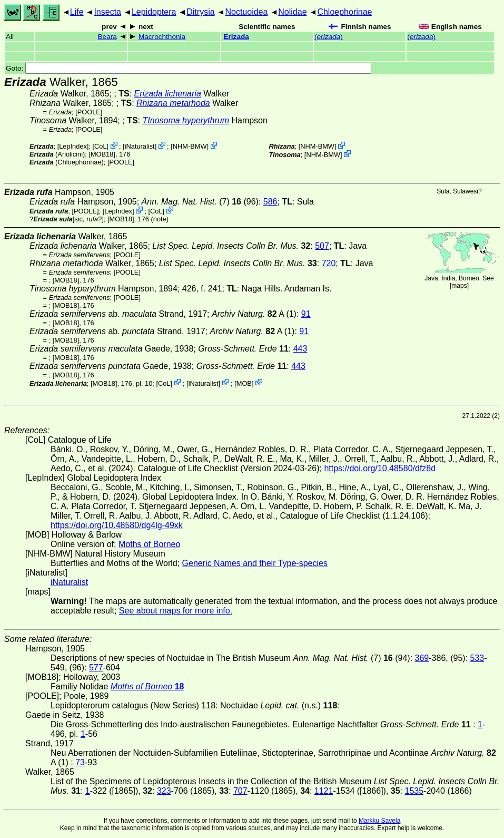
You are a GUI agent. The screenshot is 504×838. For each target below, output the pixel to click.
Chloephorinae (344, 12)
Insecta (107, 12)
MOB (244, 383)
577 (96, 668)
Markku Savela (379, 821)
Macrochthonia (162, 37)
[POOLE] (89, 112)
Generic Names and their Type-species (255, 563)
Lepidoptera (154, 12)
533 (477, 658)
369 (422, 658)
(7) (191, 202)
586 (270, 202)
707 (240, 791)
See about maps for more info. (176, 611)
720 (329, 263)
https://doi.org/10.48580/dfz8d (380, 468)
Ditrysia (200, 12)
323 (164, 791)
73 (80, 762)
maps (459, 286)
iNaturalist (140, 146)
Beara (107, 37)
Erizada (236, 37)
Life (77, 12)
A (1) (254, 314)
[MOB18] (102, 154)
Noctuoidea (246, 12)
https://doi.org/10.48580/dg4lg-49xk (117, 525)
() (329, 37)
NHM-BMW (190, 146)
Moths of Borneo (149, 544)
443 (300, 349)
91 (306, 314)
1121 (324, 791)
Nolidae (292, 12)
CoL (100, 146)
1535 (414, 791)
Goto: (189, 68)
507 (322, 246)
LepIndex (73, 146)
